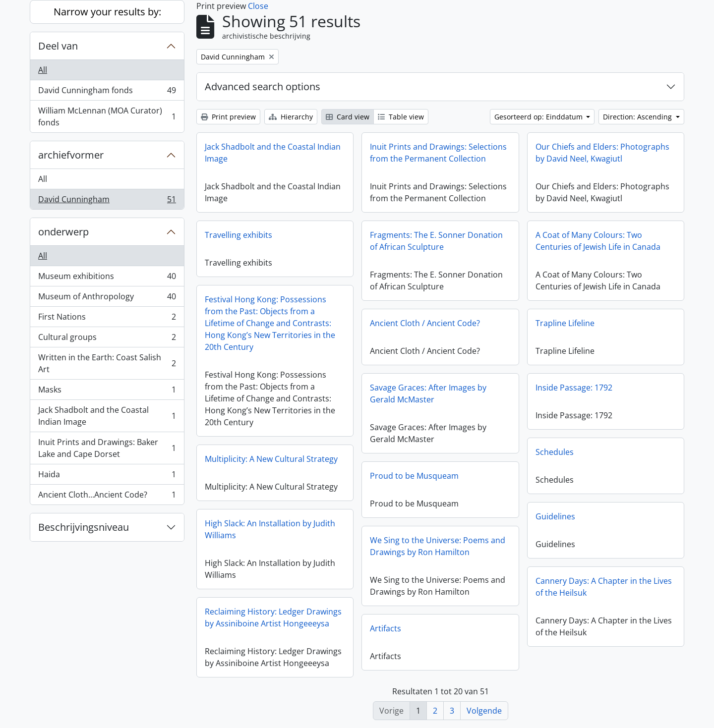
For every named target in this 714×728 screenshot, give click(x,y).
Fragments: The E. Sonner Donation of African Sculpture (436, 241)
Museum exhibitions (107, 278)
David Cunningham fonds (107, 92)
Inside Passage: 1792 (574, 388)
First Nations (107, 319)
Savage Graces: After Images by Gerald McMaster (428, 393)
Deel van (58, 46)
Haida (107, 476)
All (43, 70)
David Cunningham (107, 201)
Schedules (555, 452)
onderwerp (63, 232)
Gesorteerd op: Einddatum (539, 117)
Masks (107, 392)
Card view (348, 117)
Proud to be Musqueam (414, 476)
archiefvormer (71, 155)
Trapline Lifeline (565, 323)
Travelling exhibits (238, 235)
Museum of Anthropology (107, 299)
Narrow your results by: (107, 12)
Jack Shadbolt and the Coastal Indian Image (107, 416)
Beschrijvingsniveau (84, 527)
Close (258, 6)
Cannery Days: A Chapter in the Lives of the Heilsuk (604, 587)
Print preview (228, 117)
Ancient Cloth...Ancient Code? (107, 497)
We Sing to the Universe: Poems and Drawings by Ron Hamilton (438, 546)
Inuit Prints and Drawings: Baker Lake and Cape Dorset (107, 448)
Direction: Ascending (638, 117)
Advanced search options (263, 86)
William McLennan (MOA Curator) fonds (107, 116)
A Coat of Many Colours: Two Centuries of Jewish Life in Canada (598, 241)
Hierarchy (291, 117)
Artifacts (386, 628)
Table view (401, 117)
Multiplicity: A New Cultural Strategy (271, 459)
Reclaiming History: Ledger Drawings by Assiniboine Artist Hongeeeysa (273, 617)
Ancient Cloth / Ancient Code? (425, 323)
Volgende (484, 711)
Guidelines (555, 516)
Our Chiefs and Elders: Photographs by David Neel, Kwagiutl (602, 153)
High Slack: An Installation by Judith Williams (270, 529)
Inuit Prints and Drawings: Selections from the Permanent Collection (438, 153)
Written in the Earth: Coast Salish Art (107, 363)
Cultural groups (107, 339)
